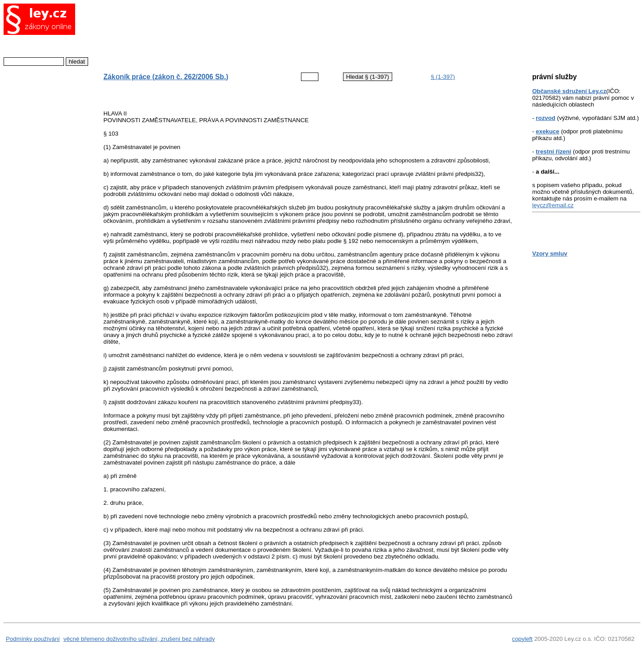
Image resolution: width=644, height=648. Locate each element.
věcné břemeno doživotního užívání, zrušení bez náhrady (139, 639)
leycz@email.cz (553, 205)
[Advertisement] (301, 34)
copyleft (522, 639)
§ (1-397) (443, 77)
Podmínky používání (33, 639)
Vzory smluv (550, 254)
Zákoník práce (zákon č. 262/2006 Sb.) (166, 77)
